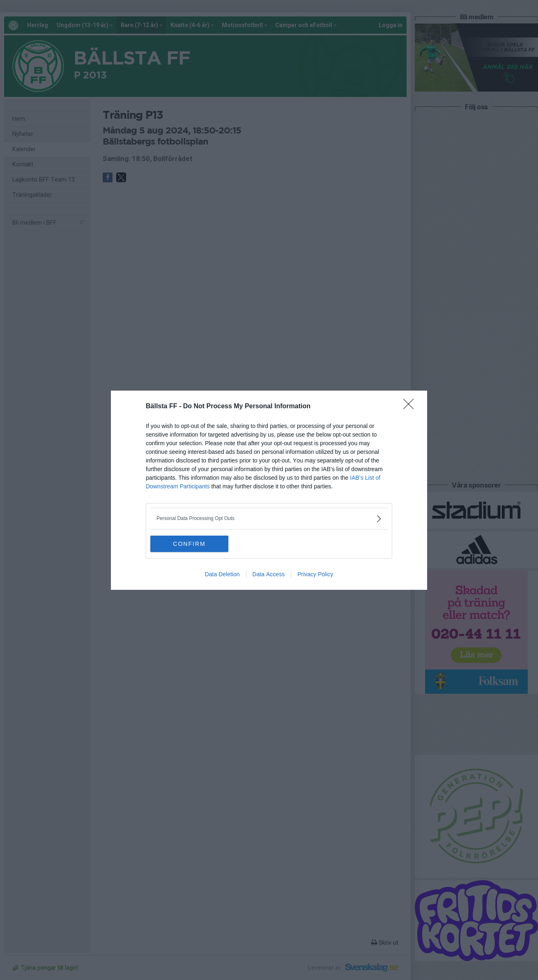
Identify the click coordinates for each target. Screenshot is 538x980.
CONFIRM (189, 544)
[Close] (411, 407)
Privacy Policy (315, 574)
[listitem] (269, 519)
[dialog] (269, 490)
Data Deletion (222, 574)
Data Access (269, 574)
